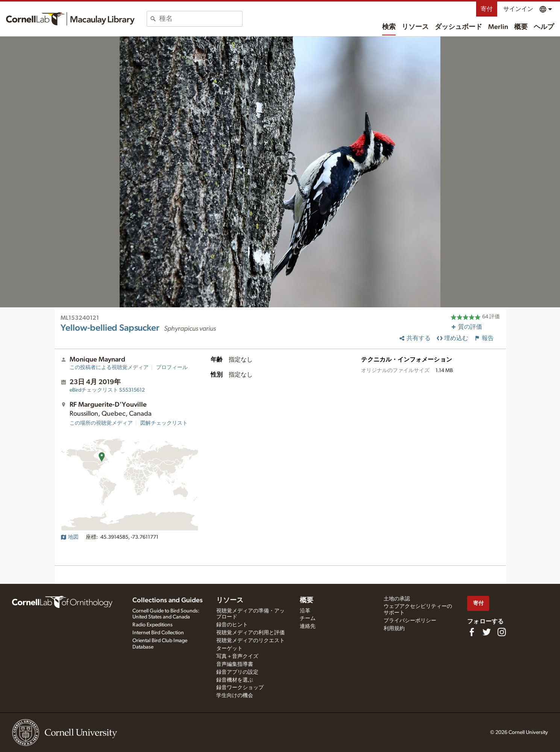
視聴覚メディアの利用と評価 (250, 633)
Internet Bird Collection (158, 633)
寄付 (487, 9)
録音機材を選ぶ (235, 680)
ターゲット (229, 649)
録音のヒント (232, 625)
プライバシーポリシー (410, 621)
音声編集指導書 (235, 664)
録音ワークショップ (240, 688)
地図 (70, 537)
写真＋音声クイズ (237, 656)
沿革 (305, 611)
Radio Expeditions (153, 625)
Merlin (498, 27)
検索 (389, 27)
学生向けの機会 (235, 696)
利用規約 (394, 629)
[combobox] (201, 19)
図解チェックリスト (164, 423)
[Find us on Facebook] (472, 632)
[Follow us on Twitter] (487, 632)
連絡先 (308, 626)
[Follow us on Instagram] (502, 632)
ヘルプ (544, 27)
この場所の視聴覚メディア (101, 423)
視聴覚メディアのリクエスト (250, 641)
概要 (521, 27)
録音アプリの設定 (237, 672)
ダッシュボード (458, 27)
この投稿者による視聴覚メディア (109, 368)
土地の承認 (397, 599)
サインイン (518, 9)
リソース (415, 27)
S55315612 (107, 390)
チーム (308, 618)
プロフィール (172, 368)
